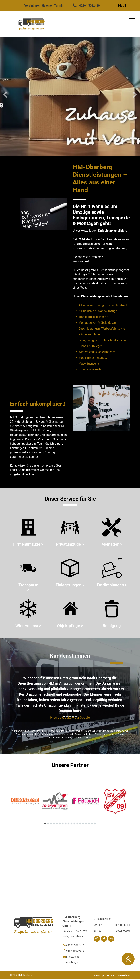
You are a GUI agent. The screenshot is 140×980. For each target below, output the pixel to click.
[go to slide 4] (73, 716)
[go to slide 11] (74, 823)
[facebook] (104, 939)
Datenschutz (123, 975)
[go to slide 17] (92, 823)
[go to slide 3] (70, 716)
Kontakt (98, 975)
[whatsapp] (97, 939)
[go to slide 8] (66, 823)
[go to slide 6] (60, 823)
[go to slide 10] (71, 823)
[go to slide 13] (80, 823)
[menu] (132, 18)
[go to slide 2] (67, 716)
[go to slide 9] (69, 823)
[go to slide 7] (63, 823)
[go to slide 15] (86, 823)
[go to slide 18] (95, 823)
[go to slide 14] (83, 823)
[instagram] (111, 939)
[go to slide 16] (89, 823)
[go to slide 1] (64, 716)
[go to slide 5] (76, 716)
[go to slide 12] (77, 823)
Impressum (109, 975)
